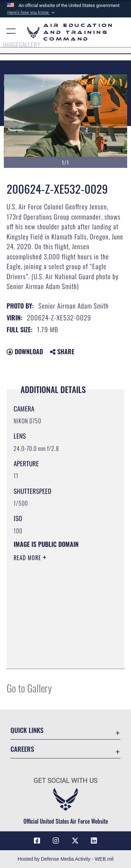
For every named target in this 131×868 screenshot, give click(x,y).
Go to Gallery (29, 688)
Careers (22, 749)
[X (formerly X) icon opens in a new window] (75, 841)
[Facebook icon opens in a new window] (37, 841)
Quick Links (27, 730)
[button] (31, 13)
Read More (28, 558)
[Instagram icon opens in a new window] (56, 841)
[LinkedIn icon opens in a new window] (94, 841)
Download (25, 351)
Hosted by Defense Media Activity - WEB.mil (65, 859)
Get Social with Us (65, 781)
